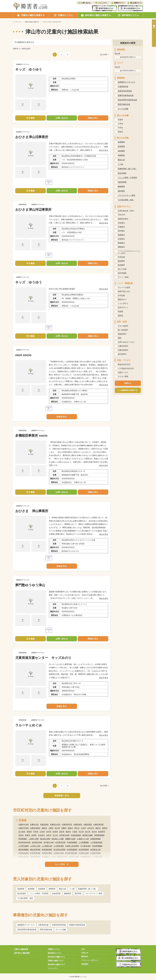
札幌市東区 (44, 825)
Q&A (83, 949)
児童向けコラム (54, 949)
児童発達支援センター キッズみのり (43, 658)
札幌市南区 (78, 825)
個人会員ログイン (136, 3)
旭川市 (57, 828)
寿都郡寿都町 (96, 839)
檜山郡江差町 (45, 839)
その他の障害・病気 (25, 898)
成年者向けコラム (55, 953)
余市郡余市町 (60, 842)
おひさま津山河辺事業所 (33, 210)
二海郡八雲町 (34, 839)
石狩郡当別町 (64, 835)
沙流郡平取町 (96, 853)
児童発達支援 (43, 925)
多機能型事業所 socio (31, 436)
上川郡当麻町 (24, 846)
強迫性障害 (56, 894)
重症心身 (62, 889)
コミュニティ (103, 3)
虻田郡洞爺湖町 (71, 853)
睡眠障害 (68, 894)
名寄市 (62, 832)
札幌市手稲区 (24, 828)
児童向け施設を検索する (32, 22)
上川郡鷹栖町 (84, 842)
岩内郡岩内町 (37, 842)
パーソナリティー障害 (94, 894)
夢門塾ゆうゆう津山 (30, 585)
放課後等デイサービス (26, 925)
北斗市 (55, 835)
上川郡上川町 (35, 846)
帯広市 (77, 828)
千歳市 (75, 832)
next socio (23, 355)
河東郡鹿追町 (86, 857)
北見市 (83, 828)
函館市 (44, 828)
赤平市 (49, 832)
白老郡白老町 (59, 853)
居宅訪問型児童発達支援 (27, 930)
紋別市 (55, 832)
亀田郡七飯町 (88, 835)
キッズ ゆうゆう (29, 69)
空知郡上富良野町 (72, 846)
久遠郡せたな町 (83, 839)
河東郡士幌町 (74, 857)
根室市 (68, 832)
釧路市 (70, 828)
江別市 (42, 832)
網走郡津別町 (35, 850)
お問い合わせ (86, 3)
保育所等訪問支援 (59, 925)
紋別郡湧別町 (84, 850)
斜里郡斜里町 (47, 850)
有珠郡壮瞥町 (47, 853)
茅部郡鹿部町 (99, 835)
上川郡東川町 (47, 846)
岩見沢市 (91, 828)
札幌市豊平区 (67, 825)
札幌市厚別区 (99, 825)
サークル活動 (61, 930)
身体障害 (31, 889)
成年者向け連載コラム (56, 957)
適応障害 (78, 894)
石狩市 (49, 835)
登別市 (21, 835)
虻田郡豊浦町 (35, 853)
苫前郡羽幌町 (97, 846)
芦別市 (36, 832)
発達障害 (21, 889)
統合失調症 (22, 894)
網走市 (98, 828)
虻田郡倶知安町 (24, 842)
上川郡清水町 (97, 857)
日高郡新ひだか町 (49, 857)
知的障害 (42, 889)
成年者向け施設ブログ (56, 964)
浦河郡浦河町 (35, 857)
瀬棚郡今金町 (70, 839)
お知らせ (85, 953)
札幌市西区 (88, 825)
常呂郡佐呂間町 (60, 850)
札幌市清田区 (35, 828)
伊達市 (34, 835)
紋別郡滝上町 (96, 850)
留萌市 (105, 828)
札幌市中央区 (24, 825)
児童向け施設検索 (21, 949)
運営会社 (85, 957)
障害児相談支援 (46, 930)
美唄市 (29, 832)
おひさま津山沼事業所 (32, 137)
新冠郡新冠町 (24, 857)
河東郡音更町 (62, 857)
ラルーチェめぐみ (29, 725)
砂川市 (88, 832)
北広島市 (41, 835)
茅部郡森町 (23, 839)
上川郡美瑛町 (59, 846)
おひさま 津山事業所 (32, 511)
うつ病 (72, 889)
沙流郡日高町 (84, 853)
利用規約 (85, 964)
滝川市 (81, 832)
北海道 (22, 820)
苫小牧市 (22, 832)
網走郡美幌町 (24, 850)
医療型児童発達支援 (77, 925)
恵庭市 (28, 835)
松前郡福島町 (76, 835)
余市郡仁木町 (49, 842)
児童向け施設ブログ (55, 961)
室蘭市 (64, 828)
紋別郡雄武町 (24, 853)
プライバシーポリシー (90, 960)
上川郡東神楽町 (96, 842)
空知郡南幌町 (72, 842)
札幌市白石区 (55, 825)
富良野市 (102, 832)
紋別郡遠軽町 (72, 850)
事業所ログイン (119, 3)
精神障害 (52, 889)
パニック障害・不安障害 (39, 894)
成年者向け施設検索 (22, 953)
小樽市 (51, 828)
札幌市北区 (34, 825)
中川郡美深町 (86, 846)
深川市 (94, 832)
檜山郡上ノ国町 (58, 839)
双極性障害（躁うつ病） (88, 889)
